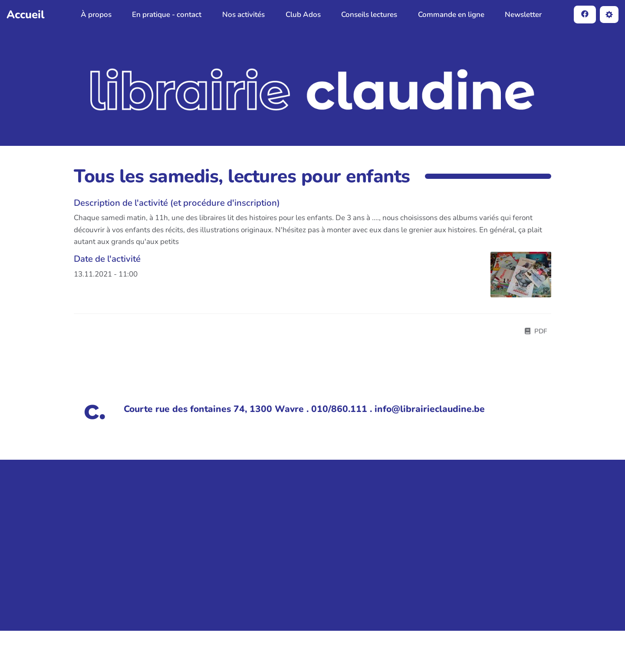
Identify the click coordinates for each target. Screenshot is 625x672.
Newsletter (523, 15)
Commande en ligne (451, 15)
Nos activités (243, 15)
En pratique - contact (167, 15)
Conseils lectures (369, 15)
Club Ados (303, 15)
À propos (96, 15)
